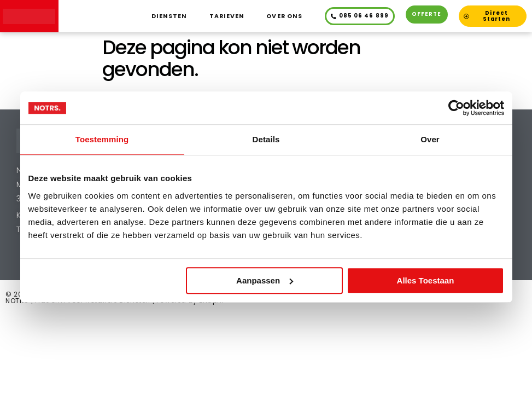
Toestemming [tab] (102, 139)
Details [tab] (266, 139)
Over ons (284, 16)
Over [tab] (430, 139)
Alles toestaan (426, 280)
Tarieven (227, 16)
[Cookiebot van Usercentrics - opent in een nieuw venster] (456, 108)
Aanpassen (265, 280)
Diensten (169, 16)
